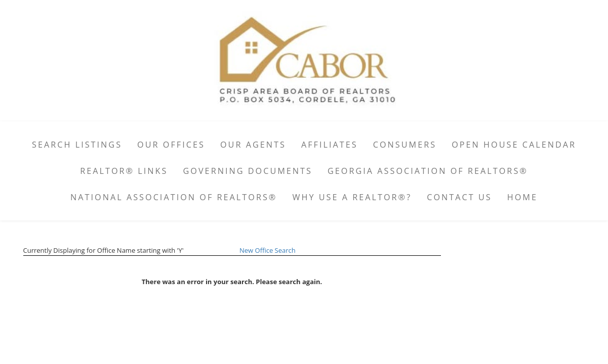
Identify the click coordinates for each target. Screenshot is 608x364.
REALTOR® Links (124, 171)
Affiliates (330, 145)
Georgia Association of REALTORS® (428, 171)
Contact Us (459, 197)
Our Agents (253, 145)
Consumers (405, 145)
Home (522, 197)
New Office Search (268, 250)
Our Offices (171, 145)
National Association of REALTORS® (174, 197)
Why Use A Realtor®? (352, 197)
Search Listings (77, 145)
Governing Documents (248, 171)
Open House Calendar (514, 145)
